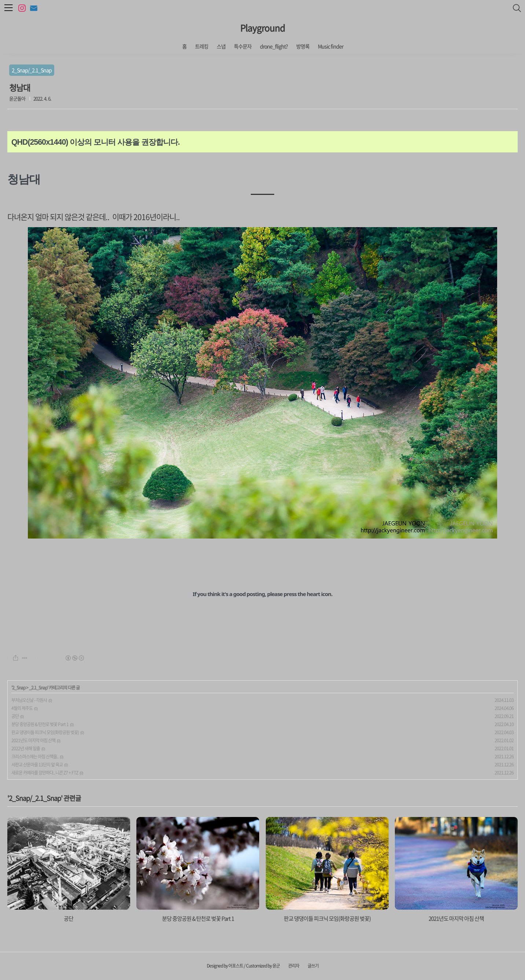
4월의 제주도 (22, 708)
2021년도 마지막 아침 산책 (33, 740)
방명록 (303, 46)
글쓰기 (313, 966)
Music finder (331, 46)
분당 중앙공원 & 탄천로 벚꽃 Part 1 (40, 724)
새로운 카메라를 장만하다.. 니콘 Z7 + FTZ (45, 773)
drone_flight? (274, 46)
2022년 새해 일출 (26, 748)
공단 (15, 716)
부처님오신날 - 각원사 (29, 700)
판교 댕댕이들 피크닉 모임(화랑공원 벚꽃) (45, 732)
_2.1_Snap (38, 688)
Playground (262, 28)
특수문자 (243, 46)
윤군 (276, 966)
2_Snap (19, 688)
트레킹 (202, 46)
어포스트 (236, 966)
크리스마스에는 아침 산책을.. (35, 757)
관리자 (294, 966)
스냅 (221, 46)
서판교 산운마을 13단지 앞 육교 (37, 765)
